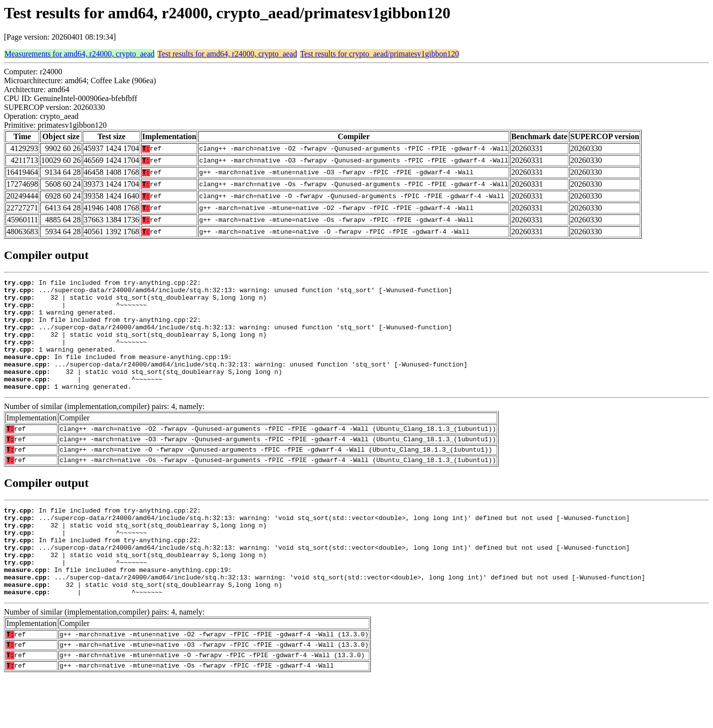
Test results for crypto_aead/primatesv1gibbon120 (380, 54)
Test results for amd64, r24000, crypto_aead (227, 54)
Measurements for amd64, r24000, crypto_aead (79, 54)
